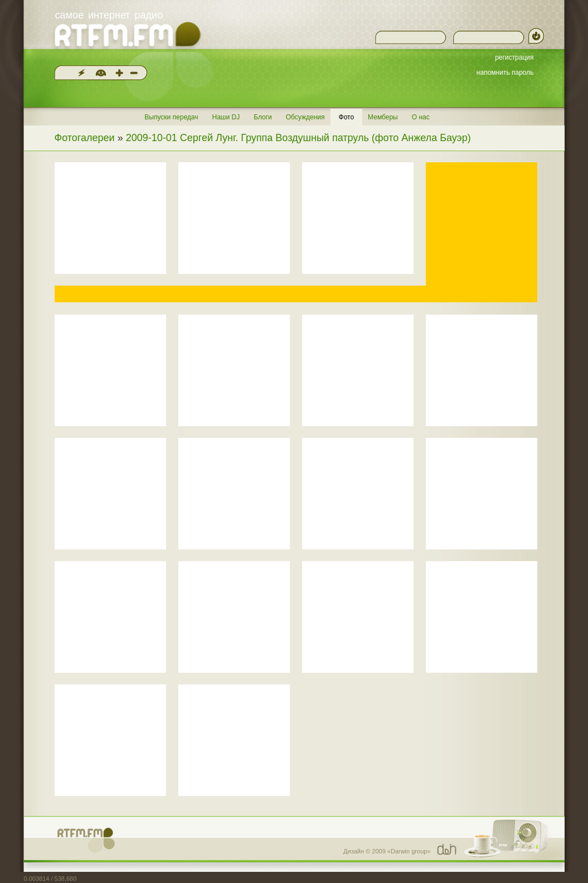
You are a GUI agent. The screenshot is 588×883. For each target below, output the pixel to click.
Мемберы (383, 117)
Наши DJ (226, 117)
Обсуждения (305, 117)
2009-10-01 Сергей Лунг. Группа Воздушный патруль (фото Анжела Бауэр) (298, 138)
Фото (347, 117)
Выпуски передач (171, 117)
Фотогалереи (85, 138)
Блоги (263, 117)
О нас (421, 117)
